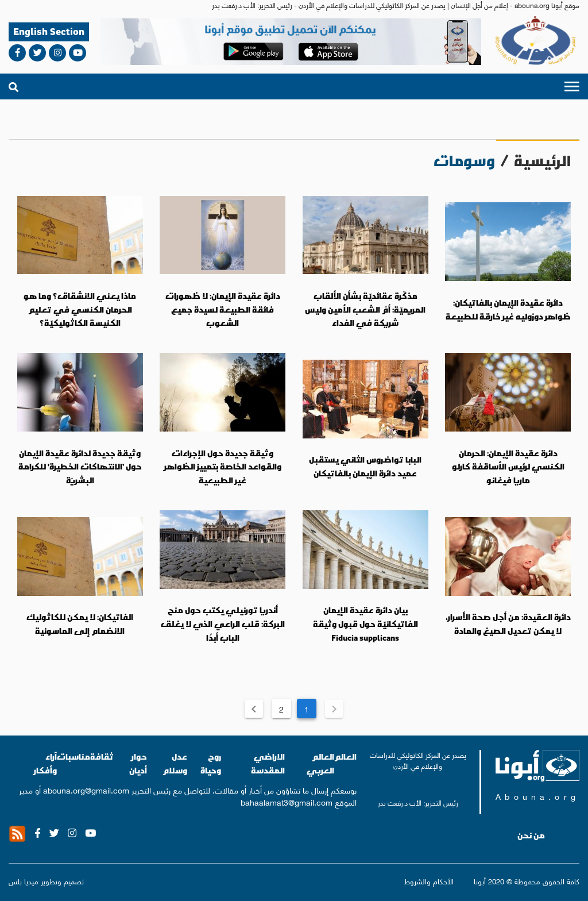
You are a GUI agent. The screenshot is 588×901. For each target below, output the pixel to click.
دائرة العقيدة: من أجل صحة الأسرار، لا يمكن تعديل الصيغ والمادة (508, 624)
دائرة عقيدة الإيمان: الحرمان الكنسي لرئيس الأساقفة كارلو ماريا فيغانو (508, 467)
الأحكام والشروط (429, 881)
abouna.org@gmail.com (86, 790)
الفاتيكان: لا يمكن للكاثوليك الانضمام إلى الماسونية (80, 624)
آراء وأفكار (45, 763)
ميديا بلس (24, 881)
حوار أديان (138, 763)
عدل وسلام (175, 763)
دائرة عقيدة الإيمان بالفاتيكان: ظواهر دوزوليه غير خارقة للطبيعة (508, 310)
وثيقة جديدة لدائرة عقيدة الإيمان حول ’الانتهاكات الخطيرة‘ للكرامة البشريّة (80, 467)
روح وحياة (211, 763)
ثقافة (102, 756)
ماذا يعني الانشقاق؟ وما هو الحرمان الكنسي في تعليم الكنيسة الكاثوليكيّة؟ (80, 309)
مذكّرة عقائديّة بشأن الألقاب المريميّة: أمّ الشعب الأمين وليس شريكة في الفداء (365, 309)
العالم (345, 756)
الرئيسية (542, 161)
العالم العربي (320, 763)
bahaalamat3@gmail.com (287, 802)
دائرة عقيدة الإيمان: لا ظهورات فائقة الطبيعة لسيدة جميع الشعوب (223, 309)
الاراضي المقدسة (268, 763)
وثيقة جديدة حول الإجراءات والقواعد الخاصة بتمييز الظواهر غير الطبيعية (223, 467)
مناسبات (73, 756)
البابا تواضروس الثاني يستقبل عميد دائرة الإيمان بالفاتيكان (365, 467)
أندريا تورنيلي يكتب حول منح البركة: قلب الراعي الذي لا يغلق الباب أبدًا (223, 624)
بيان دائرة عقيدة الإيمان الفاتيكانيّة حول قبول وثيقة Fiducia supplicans (365, 624)
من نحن (531, 835)
